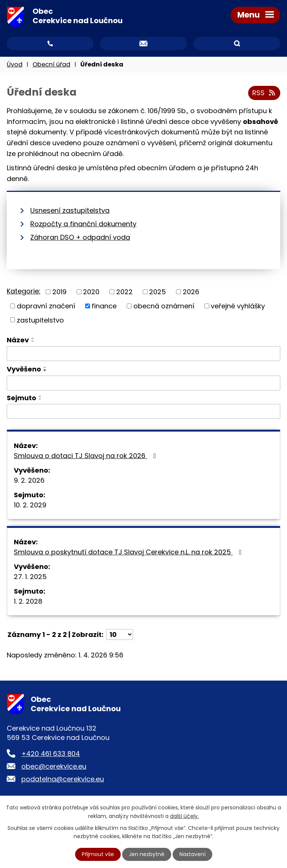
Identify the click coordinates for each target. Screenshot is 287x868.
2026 (191, 292)
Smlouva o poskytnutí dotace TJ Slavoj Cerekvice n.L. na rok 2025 (129, 552)
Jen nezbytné (147, 854)
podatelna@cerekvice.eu (63, 779)
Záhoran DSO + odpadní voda (80, 237)
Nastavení (192, 854)
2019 (59, 292)
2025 (158, 292)
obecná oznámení (164, 306)
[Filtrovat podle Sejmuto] (143, 411)
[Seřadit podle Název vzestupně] (33, 338)
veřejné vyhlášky (238, 306)
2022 (124, 292)
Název (18, 340)
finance (104, 306)
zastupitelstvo (40, 320)
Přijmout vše (98, 854)
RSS (264, 93)
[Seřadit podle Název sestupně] (33, 341)
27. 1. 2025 (30, 577)
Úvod (15, 64)
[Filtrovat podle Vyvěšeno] (143, 383)
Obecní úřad (51, 64)
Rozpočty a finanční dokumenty (83, 224)
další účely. (184, 816)
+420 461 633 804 (51, 754)
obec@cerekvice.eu (54, 766)
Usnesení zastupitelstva (70, 210)
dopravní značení (46, 306)
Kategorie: (24, 291)
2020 (91, 292)
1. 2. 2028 (28, 601)
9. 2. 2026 (29, 480)
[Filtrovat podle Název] (143, 354)
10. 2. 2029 (30, 505)
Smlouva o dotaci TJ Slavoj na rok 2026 (87, 456)
